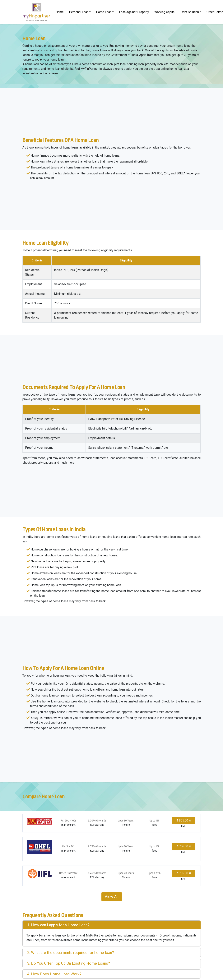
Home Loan (104, 12)
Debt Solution (190, 12)
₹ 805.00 (182, 820)
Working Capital (165, 12)
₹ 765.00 (182, 873)
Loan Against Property (134, 12)
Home (60, 12)
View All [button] (112, 897)
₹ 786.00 (182, 846)
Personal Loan (79, 12)
